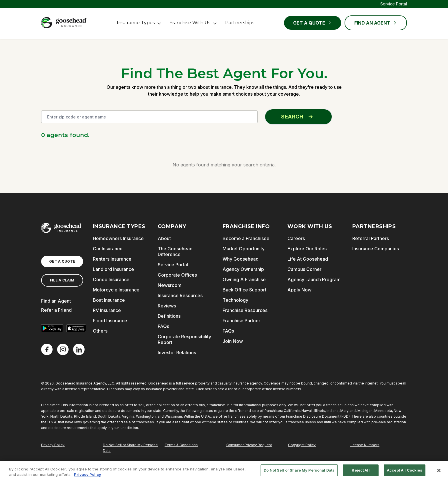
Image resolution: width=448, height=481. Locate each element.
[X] (63, 349)
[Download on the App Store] (76, 328)
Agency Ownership (243, 269)
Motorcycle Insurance (116, 290)
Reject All (361, 472)
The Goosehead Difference (175, 251)
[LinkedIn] (79, 349)
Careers (296, 238)
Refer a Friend (56, 310)
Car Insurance (108, 249)
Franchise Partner (241, 321)
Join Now (233, 341)
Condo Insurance (111, 279)
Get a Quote (313, 23)
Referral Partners (371, 238)
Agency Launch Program (314, 279)
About (164, 238)
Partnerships (240, 23)
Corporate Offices (177, 275)
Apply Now (299, 290)
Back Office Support (244, 290)
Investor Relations (177, 353)
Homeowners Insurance (118, 238)
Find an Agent (56, 301)
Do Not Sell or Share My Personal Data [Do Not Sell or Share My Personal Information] (131, 448)
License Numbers (365, 445)
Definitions (169, 316)
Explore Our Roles (307, 249)
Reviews (167, 306)
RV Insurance (107, 310)
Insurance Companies (376, 249)
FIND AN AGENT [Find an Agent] (376, 23)
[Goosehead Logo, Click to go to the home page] (64, 23)
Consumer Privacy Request (249, 445)
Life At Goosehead (308, 259)
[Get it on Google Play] (52, 328)
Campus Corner (304, 269)
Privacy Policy (53, 445)
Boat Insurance (109, 300)
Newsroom (170, 285)
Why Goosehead (241, 259)
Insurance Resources (180, 295)
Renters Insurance (112, 259)
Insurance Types (136, 23)
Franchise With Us (190, 23)
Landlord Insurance (113, 269)
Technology (235, 300)
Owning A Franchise (244, 279)
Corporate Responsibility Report (184, 339)
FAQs (163, 326)
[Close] (439, 472)
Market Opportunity (244, 249)
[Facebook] (47, 349)
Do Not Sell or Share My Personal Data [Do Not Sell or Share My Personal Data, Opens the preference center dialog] (299, 472)
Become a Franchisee (246, 238)
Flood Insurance (110, 321)
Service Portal (394, 4)
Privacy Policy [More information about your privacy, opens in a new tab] (88, 477)
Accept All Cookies (405, 472)
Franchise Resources (245, 310)
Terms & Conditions (181, 445)
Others (100, 331)
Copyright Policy (302, 445)
